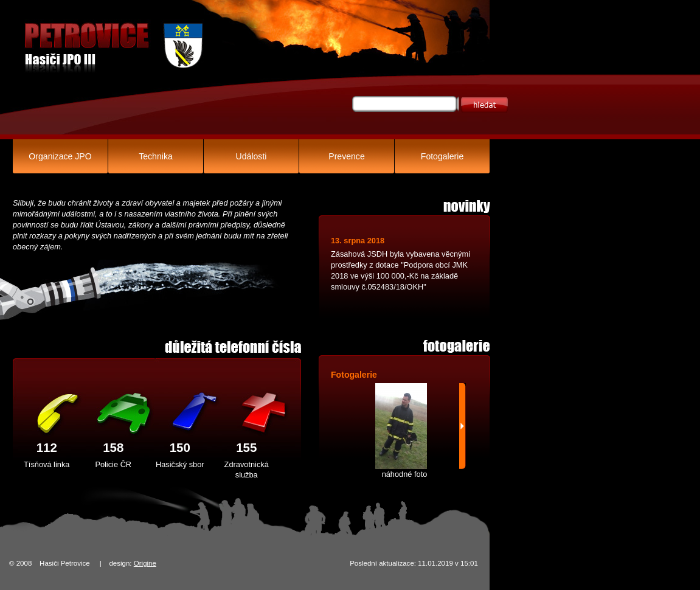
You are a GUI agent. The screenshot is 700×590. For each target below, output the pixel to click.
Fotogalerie (442, 156)
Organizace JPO (60, 156)
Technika (156, 156)
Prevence (346, 156)
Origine (145, 563)
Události (251, 156)
